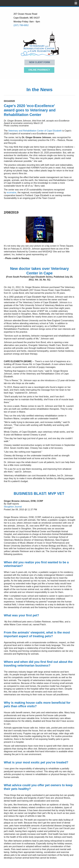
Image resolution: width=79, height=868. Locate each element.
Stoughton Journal (13, 507)
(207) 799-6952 (21, 25)
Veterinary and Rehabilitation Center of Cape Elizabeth (35, 131)
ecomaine (12, 193)
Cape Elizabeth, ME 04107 (27, 18)
